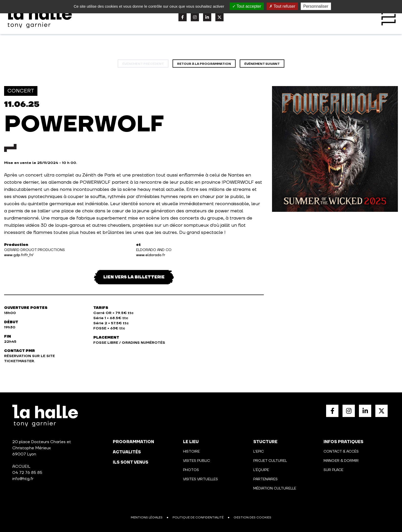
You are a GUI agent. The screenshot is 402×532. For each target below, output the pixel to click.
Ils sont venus (130, 462)
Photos (191, 470)
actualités (127, 452)
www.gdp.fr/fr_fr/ (19, 255)
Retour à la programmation (204, 64)
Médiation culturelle (275, 488)
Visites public (197, 461)
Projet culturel (270, 461)
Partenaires (265, 479)
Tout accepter (247, 6)
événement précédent (143, 64)
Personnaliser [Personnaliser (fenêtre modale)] (316, 6)
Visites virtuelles (200, 479)
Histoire (191, 452)
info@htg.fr (23, 479)
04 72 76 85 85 (27, 473)
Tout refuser (282, 6)
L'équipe (261, 470)
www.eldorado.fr (151, 255)
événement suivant (262, 64)
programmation (133, 442)
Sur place (333, 470)
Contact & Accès (341, 452)
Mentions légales (147, 518)
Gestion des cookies (252, 518)
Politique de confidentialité (198, 518)
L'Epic (259, 452)
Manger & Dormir (341, 461)
